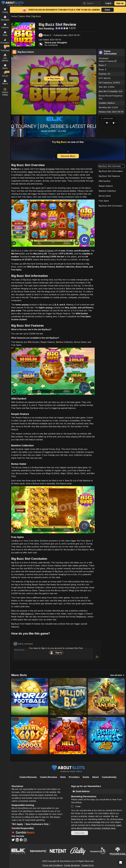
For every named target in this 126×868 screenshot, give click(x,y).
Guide (86, 777)
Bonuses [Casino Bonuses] (5, 18)
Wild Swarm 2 (27, 614)
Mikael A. (47, 35)
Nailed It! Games (108, 61)
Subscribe (80, 833)
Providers (74, 777)
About (5, 82)
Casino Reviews (48, 777)
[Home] (5, 10)
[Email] (95, 791)
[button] (111, 126)
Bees (31, 172)
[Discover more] (68, 150)
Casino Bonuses (28, 777)
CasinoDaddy (109, 777)
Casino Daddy (5, 92)
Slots (5, 33)
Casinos (5, 26)
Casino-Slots (25, 16)
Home (14, 16)
